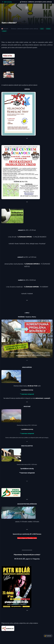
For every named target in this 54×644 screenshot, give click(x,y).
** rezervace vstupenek (27, 394)
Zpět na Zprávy (7, 2)
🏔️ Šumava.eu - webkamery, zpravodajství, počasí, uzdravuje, (36, 2)
